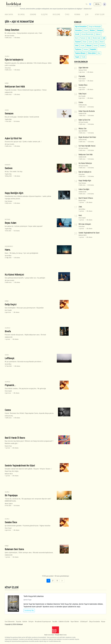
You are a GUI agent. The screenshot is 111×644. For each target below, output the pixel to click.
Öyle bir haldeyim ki (14, 60)
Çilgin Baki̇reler (83, 68)
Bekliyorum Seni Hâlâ (15, 87)
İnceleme (56, 14)
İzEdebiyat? (84, 622)
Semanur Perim (83, 70)
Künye (103, 622)
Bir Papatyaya (11, 495)
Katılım (25, 622)
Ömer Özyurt (8, 528)
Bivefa (8, 331)
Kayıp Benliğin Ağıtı (14, 193)
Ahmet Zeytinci (9, 504)
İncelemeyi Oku (29, 610)
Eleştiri (44, 14)
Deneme (33, 14)
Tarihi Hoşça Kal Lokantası (34, 596)
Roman (77, 14)
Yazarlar (19, 622)
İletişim (31, 622)
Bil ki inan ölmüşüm (85, 224)
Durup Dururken (12, 30)
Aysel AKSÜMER (83, 131)
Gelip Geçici (11, 304)
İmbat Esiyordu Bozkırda (87, 111)
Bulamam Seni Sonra (14, 549)
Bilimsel (21, 14)
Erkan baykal (8, 391)
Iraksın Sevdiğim (84, 189)
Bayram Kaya (8, 446)
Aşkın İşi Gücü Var (13, 138)
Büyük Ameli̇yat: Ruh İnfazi (87, 137)
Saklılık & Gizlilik (64, 622)
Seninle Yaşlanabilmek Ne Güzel (20, 465)
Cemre (8, 410)
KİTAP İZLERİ (100, 14)
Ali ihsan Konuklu (9, 36)
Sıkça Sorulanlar (95, 622)
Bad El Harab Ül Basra (15, 438)
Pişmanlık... (10, 385)
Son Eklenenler (10, 622)
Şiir (87, 14)
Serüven (9, 168)
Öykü (67, 14)
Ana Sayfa (9, 14)
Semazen (9, 113)
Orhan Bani (8, 68)
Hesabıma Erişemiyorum (43, 622)
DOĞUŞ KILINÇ (9, 416)
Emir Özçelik (8, 310)
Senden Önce (11, 522)
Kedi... (81, 215)
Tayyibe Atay (8, 119)
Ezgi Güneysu (8, 201)
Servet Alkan (8, 256)
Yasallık (55, 622)
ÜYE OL (97, 4)
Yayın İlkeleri (75, 622)
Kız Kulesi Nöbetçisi (14, 274)
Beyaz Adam (11, 223)
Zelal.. (80, 207)
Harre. (8, 250)
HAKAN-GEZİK (9, 92)
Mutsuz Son (82, 129)
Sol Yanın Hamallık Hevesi (87, 146)
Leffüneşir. (10, 358)
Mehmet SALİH (9, 474)
